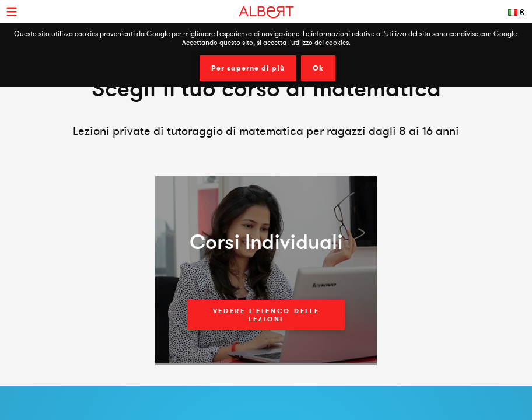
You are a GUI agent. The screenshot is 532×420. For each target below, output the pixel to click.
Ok (318, 68)
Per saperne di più (248, 68)
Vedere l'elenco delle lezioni (266, 315)
